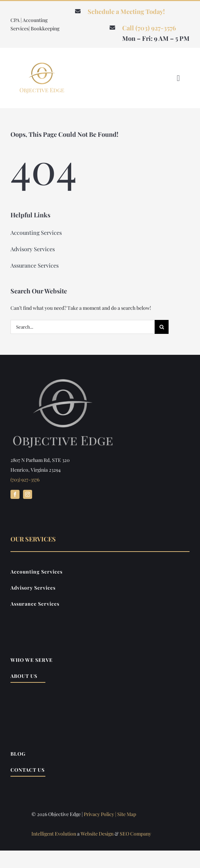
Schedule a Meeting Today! (126, 12)
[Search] (162, 327)
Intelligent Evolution (54, 834)
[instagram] (28, 494)
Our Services (33, 539)
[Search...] (83, 327)
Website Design (97, 834)
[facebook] (15, 494)
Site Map (127, 814)
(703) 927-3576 (25, 480)
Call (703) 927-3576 (149, 28)
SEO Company (135, 834)
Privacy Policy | (101, 814)
